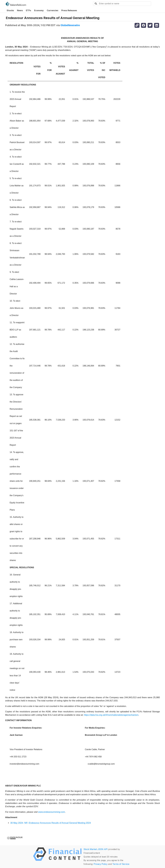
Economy (39, 10)
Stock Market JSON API (96, 849)
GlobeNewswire (70, 25)
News (20, 10)
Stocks (10, 10)
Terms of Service (121, 864)
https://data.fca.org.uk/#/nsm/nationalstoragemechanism (111, 715)
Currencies (53, 10)
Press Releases (69, 10)
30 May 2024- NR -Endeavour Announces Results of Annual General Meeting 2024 (51, 823)
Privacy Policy (101, 864)
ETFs (28, 10)
